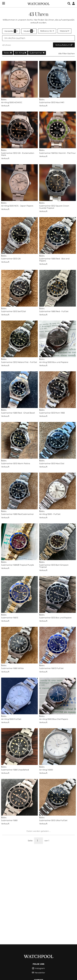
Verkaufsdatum (64, 45)
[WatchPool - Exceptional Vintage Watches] (38, 3)
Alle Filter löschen (67, 54)
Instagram (38, 968)
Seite (30, 841)
